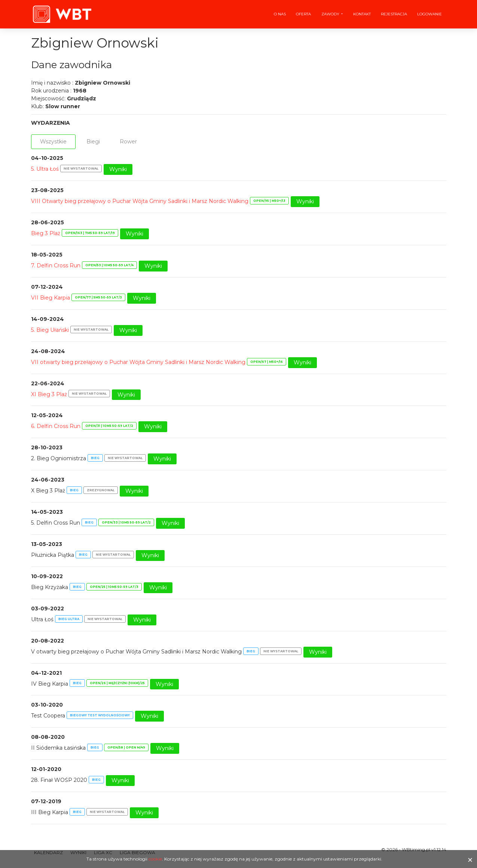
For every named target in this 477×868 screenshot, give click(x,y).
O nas (280, 14)
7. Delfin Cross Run (56, 265)
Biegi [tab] (93, 142)
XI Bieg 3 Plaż (49, 394)
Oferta (303, 14)
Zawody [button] (331, 14)
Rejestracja (394, 14)
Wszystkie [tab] (53, 142)
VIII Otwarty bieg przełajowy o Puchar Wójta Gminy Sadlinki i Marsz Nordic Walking (140, 201)
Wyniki (118, 169)
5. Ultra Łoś (45, 169)
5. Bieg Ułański (50, 330)
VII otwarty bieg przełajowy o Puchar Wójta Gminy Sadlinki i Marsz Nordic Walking (138, 362)
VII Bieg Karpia (51, 298)
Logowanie (429, 14)
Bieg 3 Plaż (46, 233)
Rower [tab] (128, 142)
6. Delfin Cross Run (56, 427)
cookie (155, 859)
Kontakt (362, 14)
